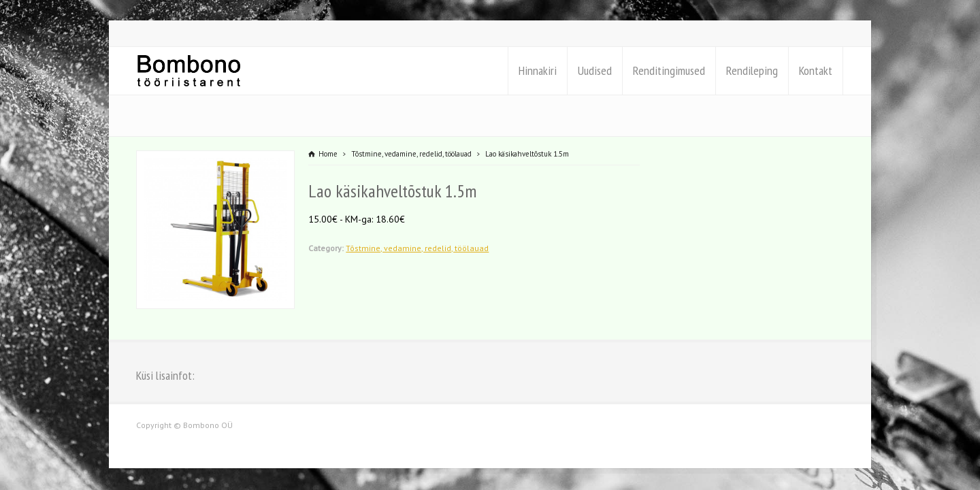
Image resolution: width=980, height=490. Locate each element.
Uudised (595, 70)
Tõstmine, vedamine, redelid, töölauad (417, 248)
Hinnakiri (538, 70)
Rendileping (752, 70)
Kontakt (816, 70)
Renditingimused (669, 70)
